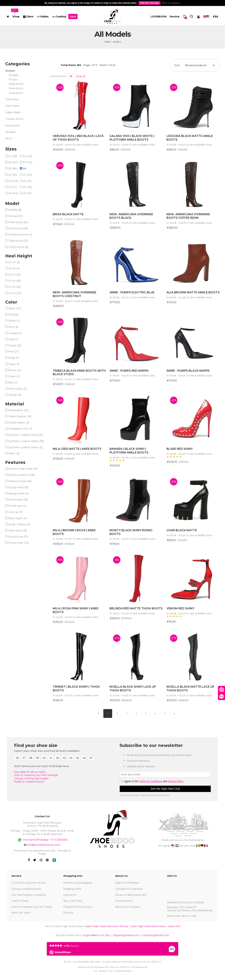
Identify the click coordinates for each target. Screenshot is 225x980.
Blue (13, 383)
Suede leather (19, 423)
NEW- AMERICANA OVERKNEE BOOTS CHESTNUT (75, 294)
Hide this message (150, 3)
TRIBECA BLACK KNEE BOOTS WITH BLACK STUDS (79, 373)
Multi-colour (18, 389)
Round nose (18, 537)
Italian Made (13, 112)
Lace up (16, 512)
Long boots (16, 93)
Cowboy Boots (14, 119)
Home (107, 42)
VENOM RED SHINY (180, 608)
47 (27, 193)
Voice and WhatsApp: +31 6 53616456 (42, 840)
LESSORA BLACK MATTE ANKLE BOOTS (190, 138)
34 (13, 156)
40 (13, 175)
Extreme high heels (23, 469)
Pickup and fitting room (78, 907)
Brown (15, 370)
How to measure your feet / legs (31, 907)
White (14, 321)
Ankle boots (16, 84)
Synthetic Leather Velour (25, 447)
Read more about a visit (182, 916)
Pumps (13, 80)
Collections (12, 99)
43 (27, 181)
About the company (128, 907)
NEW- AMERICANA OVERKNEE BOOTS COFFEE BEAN (188, 216)
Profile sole (17, 506)
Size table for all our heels (30, 772)
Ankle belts (18, 531)
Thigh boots (18, 241)
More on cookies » (171, 3)
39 (71, 76)
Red (13, 315)
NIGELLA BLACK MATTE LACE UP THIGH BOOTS (190, 689)
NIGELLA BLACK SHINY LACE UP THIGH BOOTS (133, 689)
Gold (13, 339)
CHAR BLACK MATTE (182, 530)
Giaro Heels (12, 106)
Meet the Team (21, 913)
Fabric (14, 453)
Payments (70, 895)
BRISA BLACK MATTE (68, 214)
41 (28, 175)
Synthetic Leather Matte (26, 441)
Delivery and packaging (78, 883)
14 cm (14, 281)
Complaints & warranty (129, 889)
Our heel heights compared (28, 895)
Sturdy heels (18, 487)
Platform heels (20, 481)
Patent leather (20, 416)
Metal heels (18, 500)
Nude (14, 358)
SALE (9, 139)
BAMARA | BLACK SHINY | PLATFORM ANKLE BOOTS (129, 451)
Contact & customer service (29, 883)
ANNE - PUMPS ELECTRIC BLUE (132, 292)
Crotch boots (18, 247)
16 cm (15, 275)
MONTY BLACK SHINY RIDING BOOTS (131, 532)
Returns (68, 913)
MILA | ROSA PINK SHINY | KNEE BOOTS (76, 610)
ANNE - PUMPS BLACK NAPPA (188, 371)
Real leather (18, 410)
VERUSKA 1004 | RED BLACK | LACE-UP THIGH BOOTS (79, 138)
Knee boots (16, 88)
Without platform (22, 475)
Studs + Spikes (19, 524)
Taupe (14, 364)
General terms (124, 901)
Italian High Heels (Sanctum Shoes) (106, 926)
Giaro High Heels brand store (148, 926)
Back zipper (17, 518)
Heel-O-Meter (20, 901)
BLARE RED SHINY (180, 449)
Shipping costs (72, 889)
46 (13, 193)
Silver (13, 327)
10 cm (15, 293)
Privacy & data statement (131, 895)
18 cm (14, 268)
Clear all (81, 76)
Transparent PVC (20, 429)
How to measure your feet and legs (36, 775)
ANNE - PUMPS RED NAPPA (129, 371)
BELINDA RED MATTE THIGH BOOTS (136, 608)
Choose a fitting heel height (31, 778)
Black (15, 308)
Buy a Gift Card (73, 901)
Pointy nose (19, 543)
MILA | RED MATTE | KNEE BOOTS (77, 449)
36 (13, 162)
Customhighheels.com (155, 935)
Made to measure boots (29, 782)
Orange (15, 395)
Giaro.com (174, 926)
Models (117, 42)
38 (13, 169)
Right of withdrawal (127, 883)
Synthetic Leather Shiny (26, 435)
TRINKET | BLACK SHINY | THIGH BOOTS (76, 689)
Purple (15, 346)
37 (28, 162)
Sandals (13, 75)
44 (13, 187)
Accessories (12, 126)
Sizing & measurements (26, 889)
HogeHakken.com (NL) (96, 935)
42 (13, 181)
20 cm (14, 262)
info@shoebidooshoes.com (44, 845)
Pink (13, 352)
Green (14, 376)
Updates (10, 132)
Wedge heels (18, 494)
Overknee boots (20, 235)
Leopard (15, 333)
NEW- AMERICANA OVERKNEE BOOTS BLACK (131, 216)
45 (27, 187)
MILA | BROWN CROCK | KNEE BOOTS (74, 532)
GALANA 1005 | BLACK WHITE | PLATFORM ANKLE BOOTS (132, 138)
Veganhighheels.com (126, 935)
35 (27, 156)
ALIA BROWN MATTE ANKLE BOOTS (193, 292)
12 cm (15, 287)
